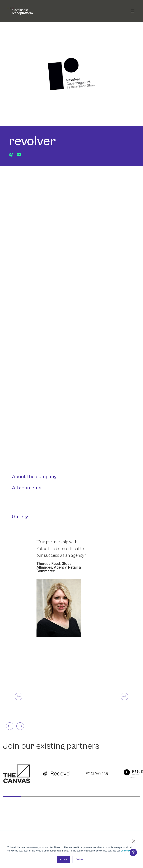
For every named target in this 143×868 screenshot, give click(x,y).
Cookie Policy (127, 851)
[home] (20, 11)
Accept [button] (64, 859)
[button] (133, 11)
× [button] (134, 841)
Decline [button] (79, 859)
